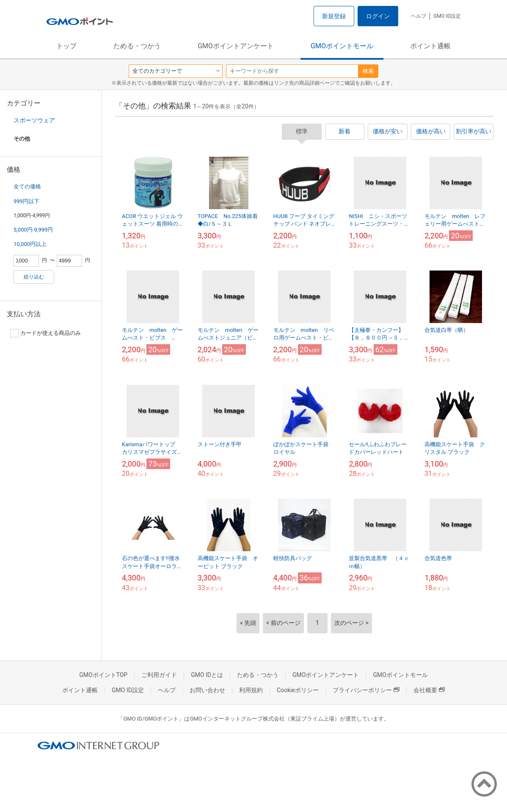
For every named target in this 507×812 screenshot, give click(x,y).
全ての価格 (27, 186)
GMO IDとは (207, 675)
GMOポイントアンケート (236, 46)
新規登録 (334, 16)
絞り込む (34, 277)
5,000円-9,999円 (33, 230)
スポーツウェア (34, 120)
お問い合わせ (207, 690)
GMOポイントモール (342, 46)
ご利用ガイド (159, 675)
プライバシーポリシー (366, 690)
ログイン (378, 16)
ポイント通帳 (430, 46)
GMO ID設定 (447, 16)
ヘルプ (419, 16)
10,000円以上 (30, 244)
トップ (66, 46)
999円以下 (26, 201)
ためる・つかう (137, 46)
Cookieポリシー (298, 690)
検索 (368, 71)
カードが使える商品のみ (45, 333)
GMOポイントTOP (103, 675)
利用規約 (251, 690)
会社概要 (429, 690)
